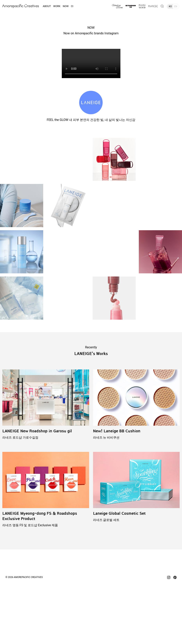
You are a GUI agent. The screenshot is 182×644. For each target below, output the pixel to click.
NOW (66, 6)
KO (170, 6)
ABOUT (47, 6)
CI (72, 6)
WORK (57, 6)
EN (176, 6)
